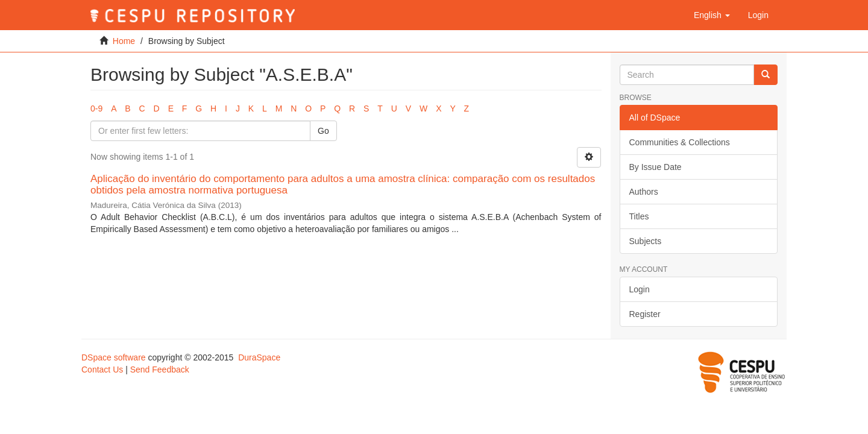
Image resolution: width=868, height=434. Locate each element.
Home (124, 41)
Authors (644, 192)
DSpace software (114, 357)
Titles (639, 216)
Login (640, 289)
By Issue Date (656, 167)
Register (645, 314)
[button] (712, 15)
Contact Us (102, 370)
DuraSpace (259, 357)
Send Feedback (160, 370)
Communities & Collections (680, 142)
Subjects (646, 241)
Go (323, 131)
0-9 (96, 108)
